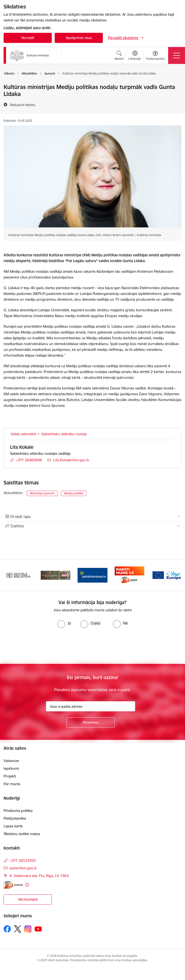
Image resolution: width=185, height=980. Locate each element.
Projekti (10, 776)
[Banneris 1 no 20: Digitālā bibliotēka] (19, 575)
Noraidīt (28, 38)
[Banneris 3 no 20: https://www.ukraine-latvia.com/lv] (92, 575)
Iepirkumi (11, 768)
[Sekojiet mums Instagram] (28, 929)
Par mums (12, 784)
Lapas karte (13, 826)
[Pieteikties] (91, 722)
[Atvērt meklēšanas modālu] (119, 56)
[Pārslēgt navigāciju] (177, 55)
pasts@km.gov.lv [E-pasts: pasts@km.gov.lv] (23, 868)
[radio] (64, 623)
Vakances (11, 761)
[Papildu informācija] (27, 885)
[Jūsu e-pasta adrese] (91, 706)
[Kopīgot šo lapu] (92, 526)
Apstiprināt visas (79, 38)
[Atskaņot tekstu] (23, 105)
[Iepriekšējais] (9, 575)
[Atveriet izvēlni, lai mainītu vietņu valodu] (135, 56)
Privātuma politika (18, 811)
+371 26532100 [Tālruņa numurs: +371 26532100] (23, 861)
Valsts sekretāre (23, 434)
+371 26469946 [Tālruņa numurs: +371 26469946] (29, 460)
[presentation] (40, 646)
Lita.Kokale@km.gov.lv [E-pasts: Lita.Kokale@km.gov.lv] (71, 460)
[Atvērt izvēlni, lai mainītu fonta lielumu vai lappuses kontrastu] (155, 56)
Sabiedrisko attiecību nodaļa (64, 434)
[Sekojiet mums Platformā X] (18, 929)
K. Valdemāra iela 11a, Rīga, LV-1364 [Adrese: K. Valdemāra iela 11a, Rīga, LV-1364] (39, 876)
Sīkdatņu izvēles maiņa (22, 834)
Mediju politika (74, 493)
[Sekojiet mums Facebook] (7, 929)
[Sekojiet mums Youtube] (38, 929)
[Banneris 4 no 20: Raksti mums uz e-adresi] (130, 575)
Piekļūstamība (15, 818)
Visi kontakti (28, 899)
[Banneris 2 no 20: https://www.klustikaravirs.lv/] (56, 575)
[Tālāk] (176, 575)
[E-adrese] (13, 885)
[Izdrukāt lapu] (92, 517)
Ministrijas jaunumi (42, 493)
